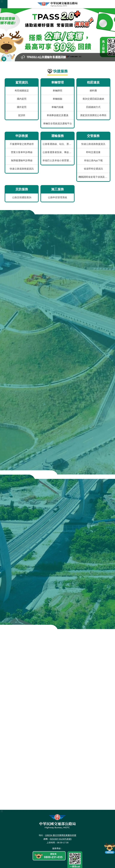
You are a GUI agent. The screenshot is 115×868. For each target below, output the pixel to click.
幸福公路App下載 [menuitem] (93, 160)
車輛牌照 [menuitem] (57, 91)
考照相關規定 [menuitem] (22, 91)
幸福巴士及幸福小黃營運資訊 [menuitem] (58, 160)
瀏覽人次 (63, 864)
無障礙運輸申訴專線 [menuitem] (22, 160)
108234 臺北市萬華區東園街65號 (61, 800)
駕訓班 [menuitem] (22, 115)
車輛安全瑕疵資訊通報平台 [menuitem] (57, 124)
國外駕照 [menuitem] (22, 107)
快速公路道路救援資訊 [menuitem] (22, 169)
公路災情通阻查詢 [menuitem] (22, 197)
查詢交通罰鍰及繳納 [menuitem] (93, 99)
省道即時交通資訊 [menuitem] (93, 169)
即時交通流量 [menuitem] (93, 152)
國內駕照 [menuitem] (22, 99)
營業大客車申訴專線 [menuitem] (22, 152)
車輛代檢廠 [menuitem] (57, 107)
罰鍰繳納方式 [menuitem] (93, 107)
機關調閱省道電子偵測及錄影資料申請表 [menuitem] (94, 177)
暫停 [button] (4, 59)
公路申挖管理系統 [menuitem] (57, 197)
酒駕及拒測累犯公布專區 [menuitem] (93, 115)
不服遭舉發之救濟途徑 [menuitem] (22, 144)
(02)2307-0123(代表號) (61, 804)
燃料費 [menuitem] (93, 91)
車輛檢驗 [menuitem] (57, 99)
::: (2, 1)
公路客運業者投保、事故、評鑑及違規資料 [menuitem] (58, 152)
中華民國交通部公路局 (57, 4)
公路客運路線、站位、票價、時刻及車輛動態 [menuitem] (58, 144)
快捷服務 (60, 71)
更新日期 (41, 864)
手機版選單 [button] (4, 4)
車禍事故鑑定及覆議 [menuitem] (57, 115)
